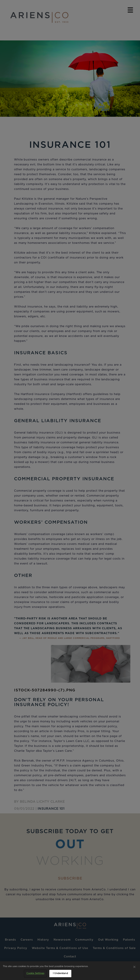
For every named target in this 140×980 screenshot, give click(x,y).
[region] (70, 971)
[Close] (134, 967)
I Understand (60, 973)
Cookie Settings (35, 973)
